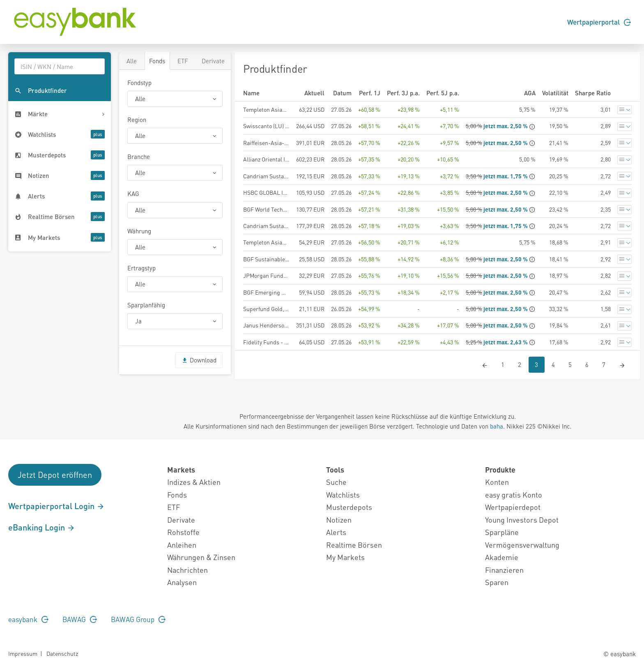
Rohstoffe (183, 532)
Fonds (157, 61)
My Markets (345, 557)
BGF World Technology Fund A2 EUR (266, 209)
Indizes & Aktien (194, 482)
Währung (139, 231)
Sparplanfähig (146, 305)
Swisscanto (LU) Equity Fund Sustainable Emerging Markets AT (266, 126)
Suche (336, 482)
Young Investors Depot (522, 520)
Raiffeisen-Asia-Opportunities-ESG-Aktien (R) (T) (266, 143)
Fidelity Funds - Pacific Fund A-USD (266, 342)
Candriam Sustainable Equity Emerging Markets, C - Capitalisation (266, 176)
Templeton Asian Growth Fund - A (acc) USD (266, 109)
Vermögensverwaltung (522, 545)
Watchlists (343, 495)
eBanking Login (42, 527)
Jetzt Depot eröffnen (55, 475)
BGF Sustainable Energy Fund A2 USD (266, 259)
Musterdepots (349, 507)
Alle (132, 61)
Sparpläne (502, 532)
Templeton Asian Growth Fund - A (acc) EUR (266, 242)
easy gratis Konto (514, 495)
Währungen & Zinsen (201, 557)
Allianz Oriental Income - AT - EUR (266, 159)
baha (497, 426)
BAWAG (80, 619)
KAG (133, 194)
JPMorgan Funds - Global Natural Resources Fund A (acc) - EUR (266, 275)
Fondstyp (139, 83)
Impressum (23, 653)
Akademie (502, 557)
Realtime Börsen (354, 545)
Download (199, 360)
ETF (183, 61)
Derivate (213, 61)
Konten (497, 482)
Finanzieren (504, 570)
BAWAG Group (138, 619)
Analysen (182, 582)
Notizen (339, 520)
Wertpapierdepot (513, 507)
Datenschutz (62, 653)
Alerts (336, 532)
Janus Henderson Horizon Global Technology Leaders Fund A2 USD (266, 325)
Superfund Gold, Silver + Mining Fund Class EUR (266, 309)
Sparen (497, 582)
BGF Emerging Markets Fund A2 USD (266, 292)
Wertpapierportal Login (56, 506)
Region (137, 120)
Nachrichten (187, 570)
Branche (139, 157)
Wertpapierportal (599, 22)
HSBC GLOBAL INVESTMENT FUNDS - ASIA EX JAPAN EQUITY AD (266, 192)
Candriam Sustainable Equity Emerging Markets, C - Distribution (266, 226)
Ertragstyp (141, 268)
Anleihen (182, 545)
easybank (28, 619)
